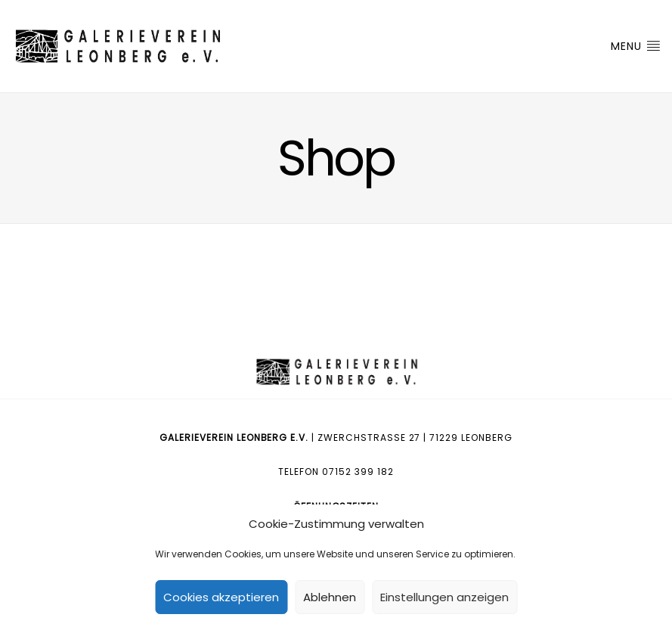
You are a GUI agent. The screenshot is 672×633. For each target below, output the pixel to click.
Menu (636, 46)
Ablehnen (330, 597)
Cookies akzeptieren (221, 597)
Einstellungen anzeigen (444, 597)
